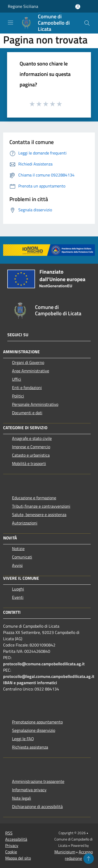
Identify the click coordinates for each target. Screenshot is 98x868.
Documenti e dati (27, 413)
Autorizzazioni (25, 523)
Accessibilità (16, 839)
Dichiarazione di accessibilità (37, 806)
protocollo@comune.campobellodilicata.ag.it (44, 664)
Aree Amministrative (31, 371)
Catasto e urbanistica (31, 455)
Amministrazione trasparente (38, 781)
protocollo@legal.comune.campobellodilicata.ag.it (49, 676)
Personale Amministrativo (35, 404)
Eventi (18, 597)
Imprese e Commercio (31, 447)
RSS (9, 833)
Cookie (11, 852)
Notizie (18, 549)
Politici (18, 396)
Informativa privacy (29, 790)
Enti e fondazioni (27, 388)
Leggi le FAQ (23, 739)
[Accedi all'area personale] (78, 7)
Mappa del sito (18, 858)
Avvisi (17, 565)
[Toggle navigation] (10, 23)
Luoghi (18, 589)
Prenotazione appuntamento (37, 722)
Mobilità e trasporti (29, 463)
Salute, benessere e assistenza (39, 515)
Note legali (22, 798)
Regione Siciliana (23, 6)
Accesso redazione (79, 855)
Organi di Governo (28, 362)
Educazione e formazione (34, 498)
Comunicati (22, 557)
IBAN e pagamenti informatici (30, 683)
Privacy (12, 845)
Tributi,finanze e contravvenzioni (41, 506)
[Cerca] (87, 23)
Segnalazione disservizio (34, 730)
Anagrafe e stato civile (32, 438)
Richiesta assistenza (30, 747)
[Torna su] (89, 859)
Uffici (17, 379)
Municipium (65, 852)
